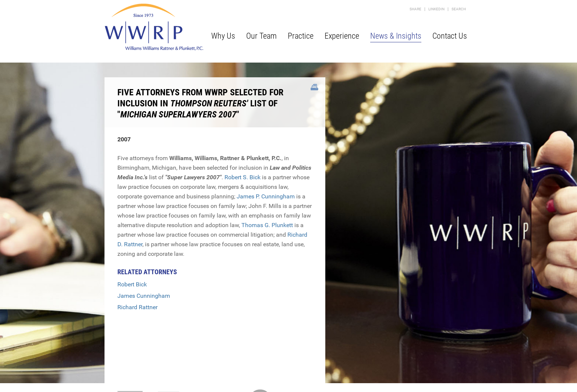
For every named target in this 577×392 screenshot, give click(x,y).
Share (415, 9)
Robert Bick (132, 284)
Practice (301, 36)
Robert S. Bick (243, 177)
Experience (342, 36)
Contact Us (450, 36)
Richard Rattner (137, 307)
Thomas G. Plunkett (267, 225)
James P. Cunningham (266, 196)
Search (459, 9)
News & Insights (396, 36)
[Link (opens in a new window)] (314, 87)
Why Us (223, 36)
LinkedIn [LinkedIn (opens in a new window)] (436, 9)
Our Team (261, 36)
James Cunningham (144, 296)
